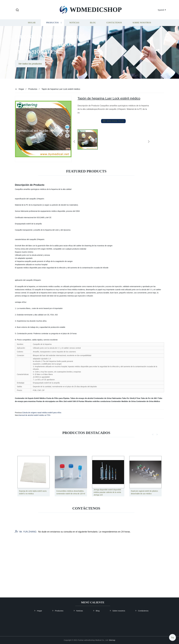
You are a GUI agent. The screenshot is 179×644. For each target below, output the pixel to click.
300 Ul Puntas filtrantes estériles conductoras (92, 401)
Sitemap (112, 640)
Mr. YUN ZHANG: (26, 543)
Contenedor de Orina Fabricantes (108, 398)
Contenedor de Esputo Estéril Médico (30, 398)
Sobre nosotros (142, 25)
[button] (17, 10)
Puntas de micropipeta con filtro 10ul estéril (54, 401)
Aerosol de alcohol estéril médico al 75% (35, 415)
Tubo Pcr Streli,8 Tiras (131, 398)
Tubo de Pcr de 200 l (149, 398)
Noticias (74, 25)
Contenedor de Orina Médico (148, 401)
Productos (52, 25)
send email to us (113, 121)
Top (172, 637)
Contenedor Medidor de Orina (123, 401)
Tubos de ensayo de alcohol (82, 398)
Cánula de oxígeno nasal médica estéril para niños (42, 413)
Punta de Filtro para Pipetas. (58, 398)
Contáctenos (114, 25)
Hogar (32, 25)
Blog (93, 25)
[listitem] (89, 141)
